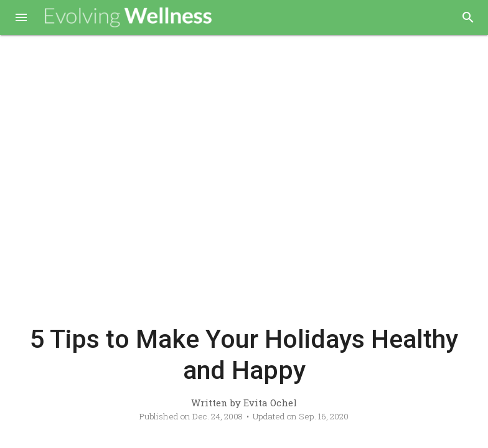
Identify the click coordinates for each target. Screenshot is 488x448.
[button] (21, 19)
